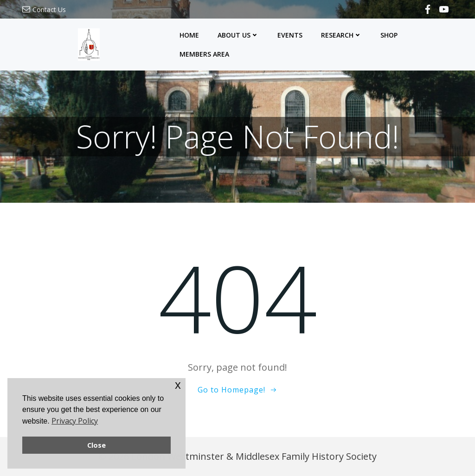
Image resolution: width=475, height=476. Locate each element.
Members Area (204, 54)
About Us (238, 35)
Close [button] (96, 445)
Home (189, 35)
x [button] (178, 385)
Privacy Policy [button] (75, 421)
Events (290, 35)
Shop (389, 35)
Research (341, 35)
